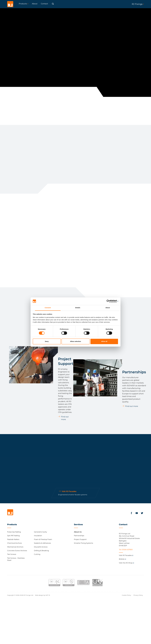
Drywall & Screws (41, 547)
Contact (123, 524)
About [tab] (108, 308)
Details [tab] (78, 308)
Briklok (122, 559)
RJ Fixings (138, 4)
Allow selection (75, 341)
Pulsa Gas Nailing (14, 532)
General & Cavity (40, 532)
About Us (78, 532)
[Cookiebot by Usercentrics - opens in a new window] (109, 301)
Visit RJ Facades (125, 555)
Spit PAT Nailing (13, 536)
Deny (47, 341)
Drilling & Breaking (41, 551)
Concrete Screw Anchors (17, 551)
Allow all (104, 341)
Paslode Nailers (13, 539)
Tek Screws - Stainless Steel (16, 559)
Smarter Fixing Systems (83, 543)
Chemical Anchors (14, 543)
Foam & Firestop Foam (43, 539)
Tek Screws (12, 554)
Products (12, 524)
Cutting (37, 554)
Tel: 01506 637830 (126, 550)
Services (78, 524)
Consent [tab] (48, 308)
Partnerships (79, 536)
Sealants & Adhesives (42, 543)
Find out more (65, 418)
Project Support (80, 539)
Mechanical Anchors (15, 547)
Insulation (38, 536)
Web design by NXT (42, 595)
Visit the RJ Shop (126, 563)
